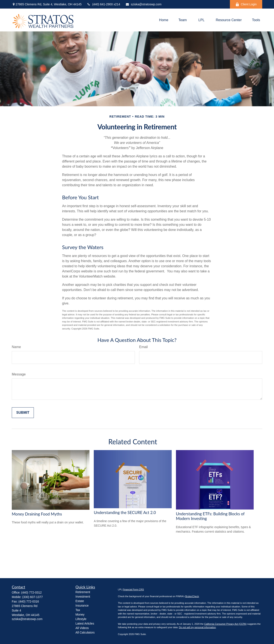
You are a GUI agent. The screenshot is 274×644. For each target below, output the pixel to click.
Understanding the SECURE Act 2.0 (125, 513)
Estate (80, 601)
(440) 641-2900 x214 (103, 4)
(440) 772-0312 (31, 592)
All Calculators (85, 632)
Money (80, 614)
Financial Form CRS (133, 589)
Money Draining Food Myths (37, 514)
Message (19, 374)
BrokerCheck (192, 596)
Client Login (246, 4)
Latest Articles (85, 623)
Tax (78, 610)
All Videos (82, 628)
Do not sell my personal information (197, 627)
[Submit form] (23, 413)
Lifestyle (81, 619)
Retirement (83, 592)
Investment (83, 597)
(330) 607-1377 (33, 597)
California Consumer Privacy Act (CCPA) (225, 624)
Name (16, 347)
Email (143, 347)
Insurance (82, 606)
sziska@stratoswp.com (143, 4)
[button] (164, 20)
